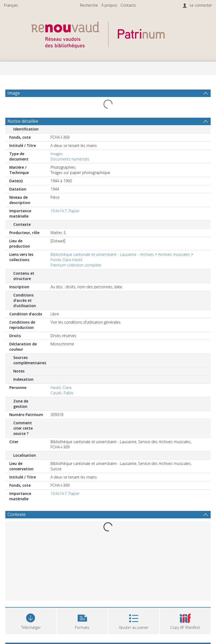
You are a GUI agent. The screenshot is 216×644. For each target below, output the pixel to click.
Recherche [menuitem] (89, 5)
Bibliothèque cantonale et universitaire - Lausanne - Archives (102, 254)
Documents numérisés (70, 159)
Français (11, 5)
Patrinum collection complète (76, 265)
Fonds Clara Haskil (66, 260)
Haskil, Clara (61, 387)
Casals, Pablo (62, 393)
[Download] (31, 620)
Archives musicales (174, 254)
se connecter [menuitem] (201, 5)
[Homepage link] (108, 34)
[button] (82, 620)
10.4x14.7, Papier (65, 211)
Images (57, 154)
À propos (109, 5)
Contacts (128, 5)
